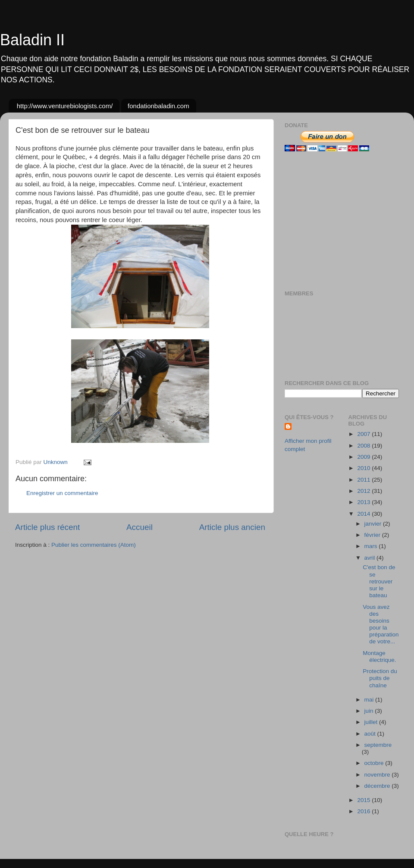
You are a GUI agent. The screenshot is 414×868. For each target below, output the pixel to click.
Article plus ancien (232, 527)
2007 (364, 434)
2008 (364, 446)
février (373, 535)
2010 (364, 468)
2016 (364, 811)
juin (370, 711)
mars (372, 546)
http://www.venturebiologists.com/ (65, 106)
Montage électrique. (379, 656)
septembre (378, 745)
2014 (364, 514)
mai (370, 700)
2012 (364, 491)
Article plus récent (47, 527)
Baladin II (32, 40)
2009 (364, 457)
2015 (364, 800)
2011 (364, 480)
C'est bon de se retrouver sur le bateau (379, 581)
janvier (374, 524)
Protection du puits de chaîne (380, 678)
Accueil (140, 527)
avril (371, 558)
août (371, 734)
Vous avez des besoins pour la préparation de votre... (381, 624)
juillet (372, 722)
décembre (378, 786)
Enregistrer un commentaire (62, 493)
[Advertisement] (339, 221)
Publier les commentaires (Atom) (94, 545)
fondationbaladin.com (158, 106)
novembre (378, 775)
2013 (364, 502)
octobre (375, 763)
